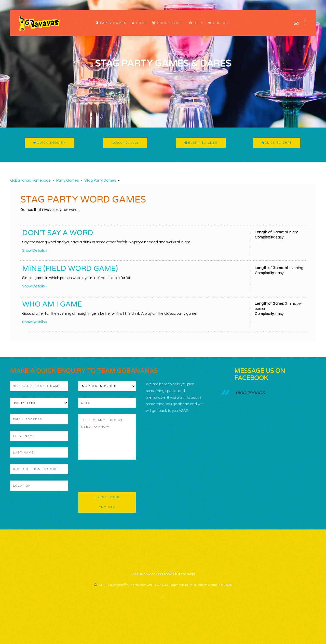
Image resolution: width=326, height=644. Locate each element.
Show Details (33, 251)
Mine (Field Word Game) (70, 269)
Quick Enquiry (49, 143)
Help (196, 23)
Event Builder (201, 143)
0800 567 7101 (125, 143)
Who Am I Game (52, 304)
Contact (219, 23)
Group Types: (168, 23)
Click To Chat (277, 143)
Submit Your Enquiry (107, 502)
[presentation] (117, 476)
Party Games (111, 23)
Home (139, 23)
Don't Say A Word (58, 233)
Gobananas (250, 393)
